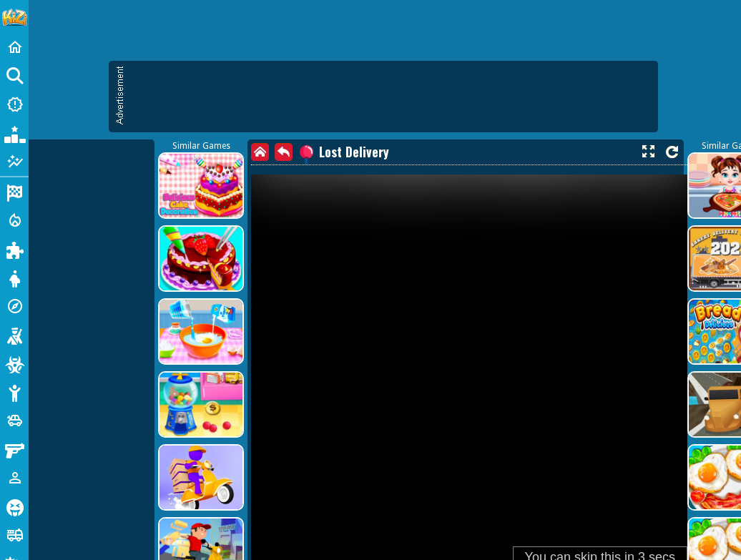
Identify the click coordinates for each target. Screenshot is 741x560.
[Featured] (14, 162)
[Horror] (14, 506)
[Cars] (14, 421)
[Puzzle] (14, 249)
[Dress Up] (14, 277)
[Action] (14, 220)
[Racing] (14, 192)
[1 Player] (14, 478)
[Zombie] (14, 363)
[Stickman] (14, 392)
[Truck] (14, 535)
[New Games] (14, 104)
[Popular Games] (14, 133)
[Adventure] (14, 306)
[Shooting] (14, 335)
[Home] (14, 47)
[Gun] (14, 449)
